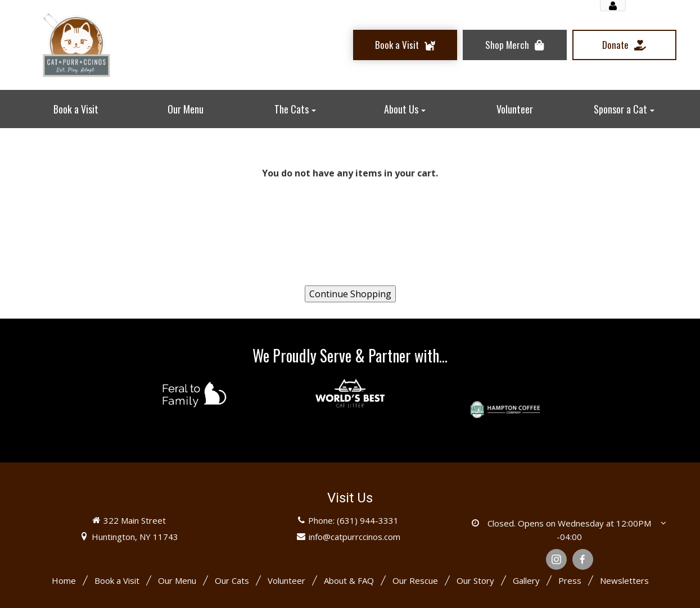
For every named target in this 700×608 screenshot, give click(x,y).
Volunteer (286, 580)
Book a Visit (117, 580)
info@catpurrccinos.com (354, 537)
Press (570, 580)
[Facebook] (583, 559)
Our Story (475, 580)
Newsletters (624, 580)
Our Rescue (415, 580)
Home (64, 580)
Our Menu (177, 580)
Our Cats (232, 580)
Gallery (526, 580)
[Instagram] (556, 559)
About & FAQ (349, 580)
